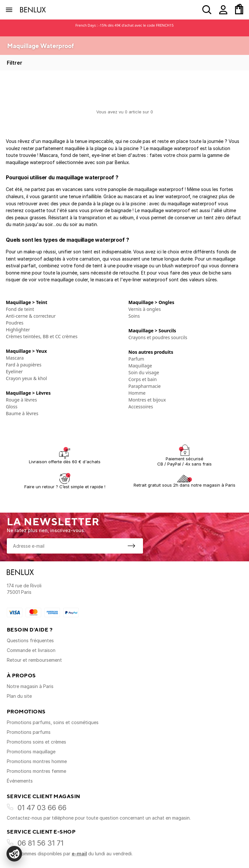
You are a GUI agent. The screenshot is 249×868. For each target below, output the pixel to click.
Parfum (136, 359)
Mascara (15, 358)
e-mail (79, 854)
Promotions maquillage (31, 752)
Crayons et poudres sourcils (158, 337)
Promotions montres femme (36, 771)
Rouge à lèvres (21, 400)
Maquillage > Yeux (26, 351)
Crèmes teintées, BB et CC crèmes (42, 336)
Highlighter (18, 330)
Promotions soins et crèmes (36, 742)
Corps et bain (142, 379)
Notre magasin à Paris (30, 686)
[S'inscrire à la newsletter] (131, 546)
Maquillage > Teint (27, 302)
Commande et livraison (31, 650)
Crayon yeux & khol (26, 378)
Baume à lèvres (22, 413)
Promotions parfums (29, 732)
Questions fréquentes (30, 640)
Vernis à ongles (145, 309)
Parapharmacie (145, 386)
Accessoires (141, 407)
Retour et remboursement (34, 660)
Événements (20, 781)
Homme (137, 393)
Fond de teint (20, 309)
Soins (134, 316)
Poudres (15, 323)
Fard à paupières (24, 365)
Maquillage (140, 366)
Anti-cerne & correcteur (31, 316)
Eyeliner (14, 371)
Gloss (12, 407)
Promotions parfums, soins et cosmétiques (53, 722)
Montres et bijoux (147, 400)
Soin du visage (144, 372)
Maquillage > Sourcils (152, 331)
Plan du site (19, 696)
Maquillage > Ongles (151, 302)
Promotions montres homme (37, 761)
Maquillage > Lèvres (28, 393)
